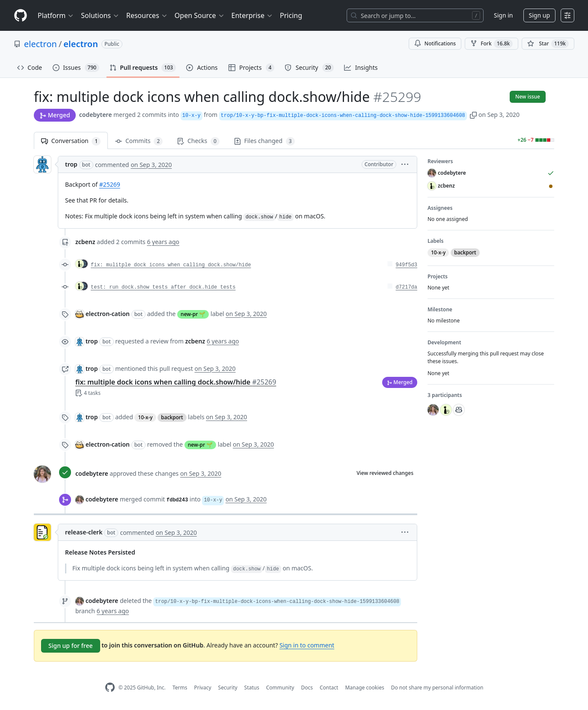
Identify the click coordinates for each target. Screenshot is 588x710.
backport (172, 417)
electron (40, 44)
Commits (139, 141)
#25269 (110, 184)
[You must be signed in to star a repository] (548, 44)
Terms (180, 688)
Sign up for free (71, 646)
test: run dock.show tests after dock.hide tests (163, 287)
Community (280, 688)
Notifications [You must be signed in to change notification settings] (435, 43)
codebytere (96, 115)
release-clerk (84, 532)
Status (252, 688)
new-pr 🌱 (193, 314)
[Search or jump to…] (415, 15)
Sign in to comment (307, 645)
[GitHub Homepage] (110, 688)
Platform (56, 15)
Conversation (71, 141)
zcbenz (85, 242)
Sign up (539, 15)
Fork (491, 44)
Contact (329, 688)
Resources (147, 15)
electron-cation (108, 314)
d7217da (407, 287)
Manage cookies (364, 688)
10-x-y (145, 417)
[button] (473, 115)
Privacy (203, 688)
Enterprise (252, 15)
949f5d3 (407, 265)
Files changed (264, 141)
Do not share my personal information (437, 688)
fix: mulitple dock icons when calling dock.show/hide (171, 265)
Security (228, 688)
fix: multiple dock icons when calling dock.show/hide (176, 382)
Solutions (100, 15)
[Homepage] (21, 16)
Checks (198, 141)
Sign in (503, 15)
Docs (307, 688)
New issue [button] (528, 97)
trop (71, 164)
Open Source (200, 15)
